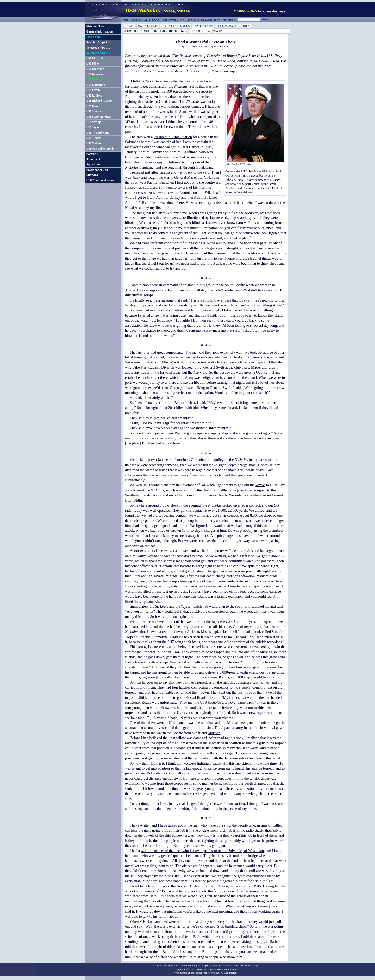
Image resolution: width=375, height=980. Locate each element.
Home (129, 26)
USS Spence (94, 111)
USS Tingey (93, 138)
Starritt (220, 31)
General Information (100, 31)
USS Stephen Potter (99, 117)
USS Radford (95, 95)
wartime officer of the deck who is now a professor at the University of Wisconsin (202, 851)
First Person (203, 26)
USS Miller (93, 63)
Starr (183, 31)
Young (207, 31)
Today (245, 26)
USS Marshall (95, 58)
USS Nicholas (95, 79)
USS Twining (94, 143)
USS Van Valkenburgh (100, 149)
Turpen (195, 31)
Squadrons (93, 164)
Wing (127, 31)
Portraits (92, 154)
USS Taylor (93, 127)
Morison (214, 733)
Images (185, 26)
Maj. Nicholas (148, 26)
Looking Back (227, 26)
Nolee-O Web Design (225, 973)
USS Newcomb (96, 74)
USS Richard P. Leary (99, 101)
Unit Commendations (100, 180)
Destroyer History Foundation (220, 969)
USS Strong (93, 122)
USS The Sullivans (98, 133)
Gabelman (160, 31)
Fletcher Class (95, 26)
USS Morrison (95, 69)
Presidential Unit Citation (173, 137)
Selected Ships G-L (98, 48)
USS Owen (93, 90)
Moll (148, 31)
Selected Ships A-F (98, 42)
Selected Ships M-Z (99, 53)
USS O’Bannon (96, 85)
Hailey (137, 31)
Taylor (260, 485)
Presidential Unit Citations (97, 172)
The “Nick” (169, 26)
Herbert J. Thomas (191, 886)
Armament (93, 159)
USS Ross (92, 106)
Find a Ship (93, 37)
